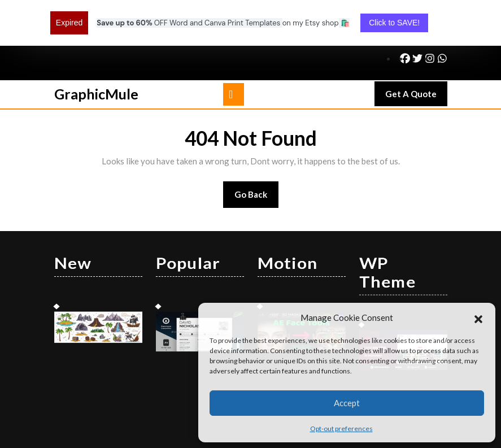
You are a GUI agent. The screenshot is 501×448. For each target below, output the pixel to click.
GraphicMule (96, 53)
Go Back (257, 157)
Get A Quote (416, 55)
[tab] (234, 53)
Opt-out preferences (341, 429)
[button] (478, 317)
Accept (347, 403)
